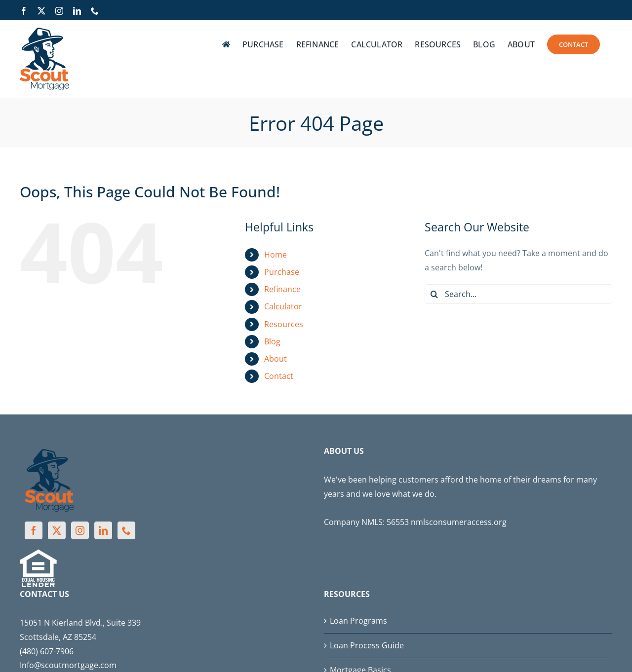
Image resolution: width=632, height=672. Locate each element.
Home (276, 255)
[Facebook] (34, 530)
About (276, 359)
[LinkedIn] (103, 530)
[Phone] (126, 530)
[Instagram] (80, 530)
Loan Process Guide (367, 645)
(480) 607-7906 (47, 651)
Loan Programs (358, 621)
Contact (279, 376)
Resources (284, 324)
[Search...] (518, 294)
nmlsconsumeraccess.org (459, 522)
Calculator (283, 306)
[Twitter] (57, 530)
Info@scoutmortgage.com (68, 665)
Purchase (282, 272)
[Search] (434, 294)
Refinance (282, 289)
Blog (272, 341)
